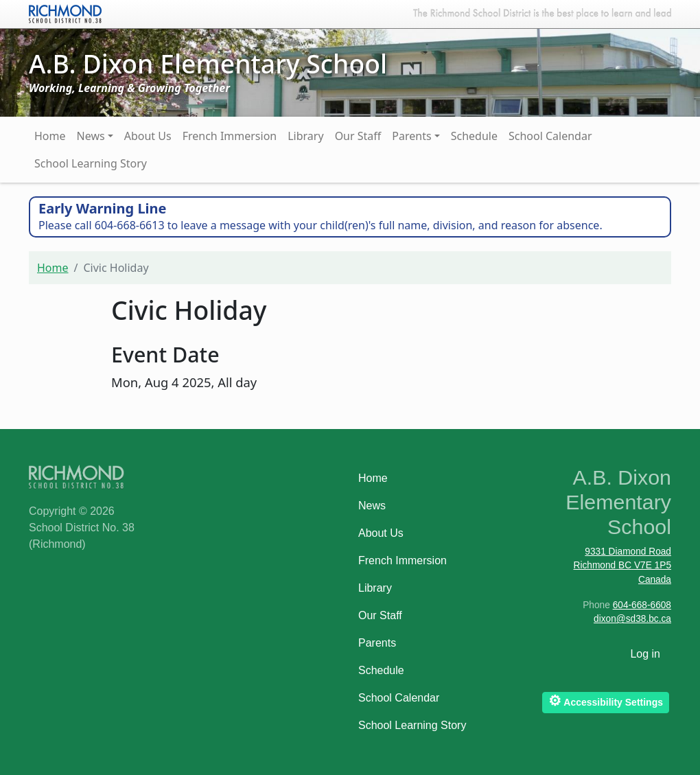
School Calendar (550, 136)
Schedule (474, 136)
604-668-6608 (642, 605)
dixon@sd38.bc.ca (632, 619)
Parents (411, 136)
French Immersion (230, 136)
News (91, 136)
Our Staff (358, 136)
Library (305, 136)
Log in (645, 654)
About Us (148, 136)
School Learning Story (91, 163)
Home (50, 136)
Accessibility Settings (606, 701)
